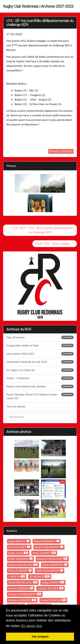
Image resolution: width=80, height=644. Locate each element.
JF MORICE (40, 577)
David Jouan (18, 553)
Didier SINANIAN (20, 559)
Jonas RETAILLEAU (23, 582)
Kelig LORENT (53, 582)
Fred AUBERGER (55, 565)
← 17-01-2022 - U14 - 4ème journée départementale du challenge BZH (40, 230)
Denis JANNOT (44, 553)
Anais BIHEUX (19, 541)
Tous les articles (16, 407)
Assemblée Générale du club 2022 (40, 362)
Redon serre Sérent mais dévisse (40, 386)
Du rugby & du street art (40, 370)
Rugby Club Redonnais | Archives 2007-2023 (38, 6)
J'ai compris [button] (40, 637)
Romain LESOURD (61, 151)
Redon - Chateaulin (40, 378)
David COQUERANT (49, 547)
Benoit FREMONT (47, 541)
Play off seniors (40, 337)
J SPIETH (17, 577)
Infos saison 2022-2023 (40, 354)
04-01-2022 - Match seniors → (55, 244)
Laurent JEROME (21, 588)
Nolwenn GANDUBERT (25, 594)
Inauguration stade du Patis (40, 345)
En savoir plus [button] (32, 626)
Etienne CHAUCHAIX (52, 559)
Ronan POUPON (53, 600)
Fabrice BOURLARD (23, 565)
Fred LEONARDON (50, 571)
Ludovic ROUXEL (51, 588)
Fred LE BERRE (20, 571)
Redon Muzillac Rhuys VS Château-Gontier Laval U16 (40, 396)
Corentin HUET (19, 547)
